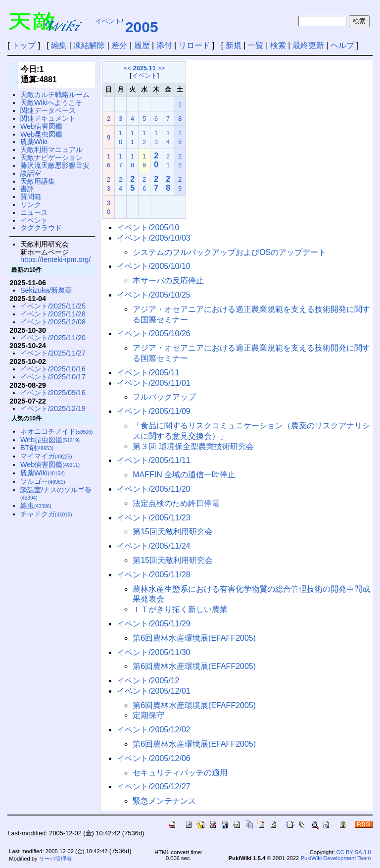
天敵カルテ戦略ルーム (55, 95)
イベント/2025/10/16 (53, 369)
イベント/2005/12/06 (154, 758)
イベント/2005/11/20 (154, 489)
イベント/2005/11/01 (154, 383)
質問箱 (31, 197)
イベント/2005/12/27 (154, 787)
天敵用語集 (38, 181)
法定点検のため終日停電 (176, 503)
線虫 (36, 506)
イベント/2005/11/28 (154, 575)
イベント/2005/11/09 (154, 411)
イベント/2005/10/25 (154, 295)
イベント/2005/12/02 (154, 730)
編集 (59, 45)
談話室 (31, 173)
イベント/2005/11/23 (154, 518)
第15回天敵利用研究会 (173, 532)
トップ (24, 45)
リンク (31, 204)
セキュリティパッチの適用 (180, 773)
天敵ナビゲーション (51, 157)
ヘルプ (342, 45)
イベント (108, 21)
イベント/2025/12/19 (53, 408)
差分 (119, 45)
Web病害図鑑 (41, 126)
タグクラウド (41, 228)
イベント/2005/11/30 (154, 652)
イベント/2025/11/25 (53, 306)
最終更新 (308, 45)
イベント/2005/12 (148, 681)
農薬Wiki (34, 142)
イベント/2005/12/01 (154, 691)
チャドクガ (46, 514)
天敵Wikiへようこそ (51, 102)
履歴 (142, 45)
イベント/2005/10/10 (154, 266)
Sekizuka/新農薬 (46, 290)
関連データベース (48, 110)
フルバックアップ (164, 397)
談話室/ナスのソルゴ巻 (56, 493)
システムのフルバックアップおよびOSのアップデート (229, 252)
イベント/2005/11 (148, 373)
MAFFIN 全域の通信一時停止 (184, 475)
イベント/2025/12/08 (53, 322)
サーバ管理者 (55, 859)
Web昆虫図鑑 (41, 134)
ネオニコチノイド (57, 431)
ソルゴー (43, 481)
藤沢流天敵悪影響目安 (55, 165)
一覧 (256, 45)
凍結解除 (89, 45)
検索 (278, 45)
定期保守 (148, 715)
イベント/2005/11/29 (154, 624)
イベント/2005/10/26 (154, 333)
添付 (164, 45)
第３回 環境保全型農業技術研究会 (193, 446)
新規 (234, 45)
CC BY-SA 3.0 (354, 852)
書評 (27, 189)
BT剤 (37, 448)
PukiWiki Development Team (335, 858)
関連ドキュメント (48, 118)
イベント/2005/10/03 (154, 238)
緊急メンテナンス (164, 801)
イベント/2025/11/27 (53, 353)
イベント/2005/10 (148, 228)
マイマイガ (46, 456)
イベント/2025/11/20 (53, 338)
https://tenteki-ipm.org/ (55, 259)
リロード (194, 45)
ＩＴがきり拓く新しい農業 (180, 609)
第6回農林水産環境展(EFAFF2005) (194, 638)
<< (127, 68)
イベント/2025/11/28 (53, 314)
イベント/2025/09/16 (53, 393)
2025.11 (144, 68)
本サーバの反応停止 (168, 281)
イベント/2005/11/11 (154, 460)
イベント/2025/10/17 (53, 377)
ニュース (34, 212)
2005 (142, 27)
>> (161, 68)
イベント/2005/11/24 (154, 546)
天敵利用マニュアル (51, 150)
